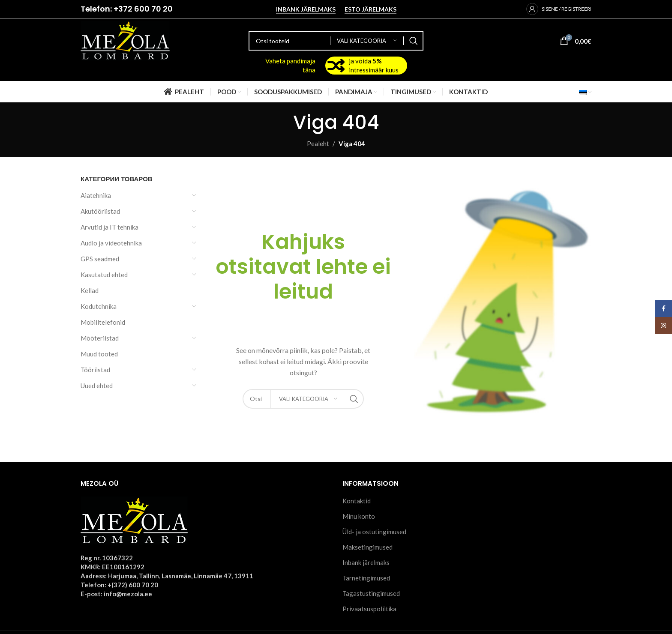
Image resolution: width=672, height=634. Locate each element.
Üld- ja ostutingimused (374, 532)
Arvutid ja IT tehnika (109, 227)
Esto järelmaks (370, 9)
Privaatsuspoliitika (369, 609)
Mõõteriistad (100, 338)
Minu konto (359, 516)
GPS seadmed (100, 259)
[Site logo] (125, 40)
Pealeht (318, 144)
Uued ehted (97, 386)
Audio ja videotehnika (111, 243)
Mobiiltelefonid (103, 322)
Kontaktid (357, 501)
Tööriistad (95, 370)
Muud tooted (99, 354)
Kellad (90, 290)
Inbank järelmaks (306, 9)
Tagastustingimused (371, 593)
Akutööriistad (100, 211)
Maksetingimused (367, 547)
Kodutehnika (99, 306)
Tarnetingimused (366, 578)
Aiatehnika (96, 195)
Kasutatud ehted (104, 275)
